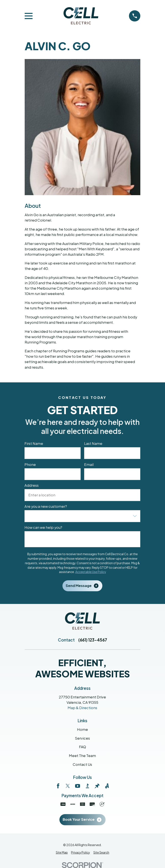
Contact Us (82, 764)
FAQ (82, 747)
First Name (34, 444)
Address (32, 486)
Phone (30, 465)
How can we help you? (44, 528)
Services (82, 738)
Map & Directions (82, 708)
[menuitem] (62, 853)
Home (82, 729)
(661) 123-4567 (93, 640)
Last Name (93, 444)
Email (89, 465)
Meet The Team (82, 756)
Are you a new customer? (46, 507)
